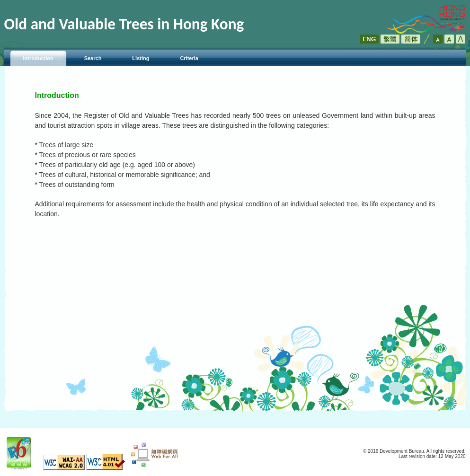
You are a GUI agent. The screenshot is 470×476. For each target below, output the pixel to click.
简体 (411, 39)
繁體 (390, 39)
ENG (369, 39)
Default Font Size (438, 39)
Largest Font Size (461, 39)
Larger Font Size (449, 39)
